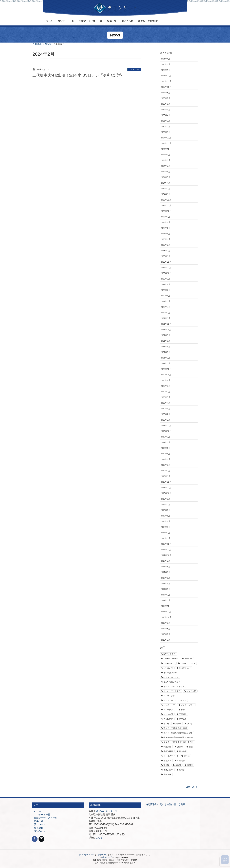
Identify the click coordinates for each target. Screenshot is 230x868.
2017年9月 (165, 561)
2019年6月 (165, 448)
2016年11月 (166, 612)
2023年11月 (166, 205)
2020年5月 (165, 397)
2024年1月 (165, 194)
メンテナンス (169, 710)
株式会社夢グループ (107, 811)
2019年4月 (165, 459)
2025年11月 (166, 81)
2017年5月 (165, 578)
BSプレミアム (170, 654)
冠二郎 (166, 724)
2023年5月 (165, 234)
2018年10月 (166, 493)
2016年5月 (165, 640)
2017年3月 (165, 589)
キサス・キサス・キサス (174, 687)
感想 (191, 747)
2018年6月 (165, 510)
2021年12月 (166, 324)
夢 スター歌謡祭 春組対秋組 (175, 728)
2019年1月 (165, 476)
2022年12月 (166, 262)
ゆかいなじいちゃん (172, 682)
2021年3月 (165, 352)
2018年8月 (165, 499)
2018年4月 (165, 521)
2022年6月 (165, 296)
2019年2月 (165, 471)
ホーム (38, 811)
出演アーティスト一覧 (46, 818)
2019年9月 (165, 437)
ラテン (184, 710)
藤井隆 (166, 765)
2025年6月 (165, 104)
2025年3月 (165, 121)
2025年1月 (165, 132)
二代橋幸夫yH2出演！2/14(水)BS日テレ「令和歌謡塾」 (79, 75)
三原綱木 (183, 714)
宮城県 (180, 747)
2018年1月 (165, 538)
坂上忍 (190, 724)
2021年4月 (165, 346)
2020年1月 (165, 420)
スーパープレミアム (172, 691)
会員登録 (39, 828)
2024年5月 (165, 177)
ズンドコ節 (191, 691)
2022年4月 (165, 307)
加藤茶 (178, 724)
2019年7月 (165, 442)
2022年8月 (165, 284)
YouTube (188, 659)
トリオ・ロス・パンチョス (175, 700)
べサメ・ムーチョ (171, 677)
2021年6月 (165, 341)
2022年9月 (165, 279)
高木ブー (183, 770)
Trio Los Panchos (171, 659)
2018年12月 (166, 482)
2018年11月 (166, 488)
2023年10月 (166, 211)
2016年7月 (165, 634)
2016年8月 (165, 629)
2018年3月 (165, 527)
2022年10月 (166, 273)
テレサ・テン (169, 696)
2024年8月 (165, 160)
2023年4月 (165, 239)
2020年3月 (165, 409)
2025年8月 (165, 93)
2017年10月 (166, 555)
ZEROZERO (169, 663)
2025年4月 (165, 115)
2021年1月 (165, 363)
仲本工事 (183, 719)
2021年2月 (165, 358)
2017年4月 (165, 583)
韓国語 (190, 765)
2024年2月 (165, 189)
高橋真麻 (167, 774)
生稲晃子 (181, 761)
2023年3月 (165, 245)
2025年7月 (165, 98)
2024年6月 (165, 172)
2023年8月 (165, 222)
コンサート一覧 (42, 815)
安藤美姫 (167, 747)
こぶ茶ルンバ (185, 668)
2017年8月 (165, 567)
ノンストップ (169, 705)
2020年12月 (166, 369)
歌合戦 (187, 756)
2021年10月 (166, 330)
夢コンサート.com (87, 855)
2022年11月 (166, 267)
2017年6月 (165, 572)
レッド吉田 (168, 714)
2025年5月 (165, 110)
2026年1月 (165, 70)
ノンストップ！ (187, 705)
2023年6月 (165, 228)
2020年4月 (165, 403)
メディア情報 (134, 69)
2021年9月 (165, 335)
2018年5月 (165, 516)
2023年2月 (165, 251)
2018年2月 (165, 533)
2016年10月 (166, 617)
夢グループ (103, 855)
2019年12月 (166, 425)
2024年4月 (165, 183)
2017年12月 (166, 544)
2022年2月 (165, 313)
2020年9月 (165, 380)
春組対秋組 (168, 751)
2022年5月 (165, 301)
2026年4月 (165, 59)
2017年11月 (166, 550)
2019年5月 (165, 454)
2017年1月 (165, 600)
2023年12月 (166, 200)
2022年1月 (165, 318)
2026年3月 (165, 64)
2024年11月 (166, 143)
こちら (99, 838)
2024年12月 (166, 138)
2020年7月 (165, 392)
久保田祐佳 (168, 719)
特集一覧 (39, 821)
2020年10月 (166, 375)
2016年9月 (165, 623)
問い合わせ (40, 831)
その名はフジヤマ (171, 673)
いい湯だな (168, 668)
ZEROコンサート (188, 663)
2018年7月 (165, 504)
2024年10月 (166, 149)
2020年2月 (165, 414)
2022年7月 (165, 290)
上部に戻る (192, 787)
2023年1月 (165, 256)
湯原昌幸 (167, 761)
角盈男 (178, 765)
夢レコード (40, 824)
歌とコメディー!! (171, 756)
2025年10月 (166, 87)
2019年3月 (165, 465)
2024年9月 (165, 155)
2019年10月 (166, 431)
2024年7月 (165, 166)
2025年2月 (165, 126)
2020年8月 (165, 386)
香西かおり (168, 770)
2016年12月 (166, 606)
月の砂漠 (183, 751)
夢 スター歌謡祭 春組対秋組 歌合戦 (178, 742)
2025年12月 (166, 76)
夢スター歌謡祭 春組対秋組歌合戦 (178, 733)
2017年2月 (165, 595)
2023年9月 (165, 217)
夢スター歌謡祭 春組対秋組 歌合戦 (178, 737)
